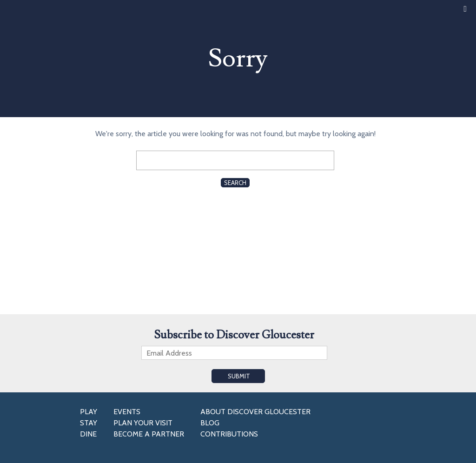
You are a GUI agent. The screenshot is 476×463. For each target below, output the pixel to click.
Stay (89, 423)
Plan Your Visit (143, 423)
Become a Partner (149, 434)
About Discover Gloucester (255, 412)
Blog (210, 423)
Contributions (229, 434)
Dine (88, 434)
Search (235, 183)
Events (127, 412)
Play (89, 412)
